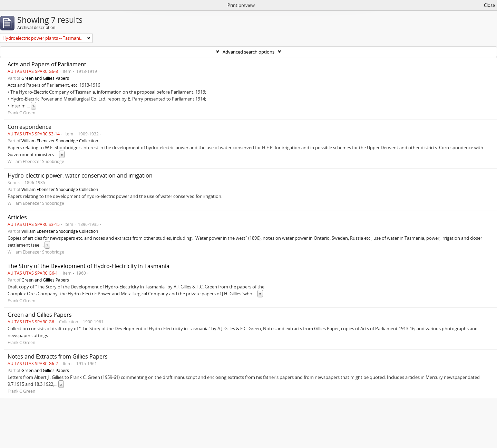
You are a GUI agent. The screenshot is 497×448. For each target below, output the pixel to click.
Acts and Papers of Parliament (47, 64)
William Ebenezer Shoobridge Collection (60, 141)
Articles (17, 217)
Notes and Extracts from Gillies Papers (58, 356)
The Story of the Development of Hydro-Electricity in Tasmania (89, 266)
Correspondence (30, 127)
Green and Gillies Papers (45, 78)
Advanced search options (248, 52)
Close (489, 5)
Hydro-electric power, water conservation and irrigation (80, 175)
